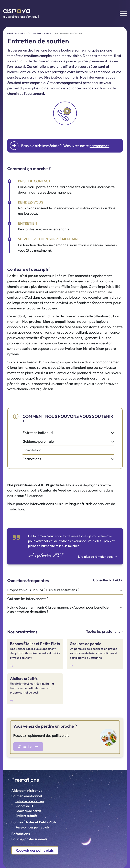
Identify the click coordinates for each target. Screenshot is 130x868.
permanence (99, 146)
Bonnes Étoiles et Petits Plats (34, 822)
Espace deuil (24, 806)
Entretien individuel (38, 433)
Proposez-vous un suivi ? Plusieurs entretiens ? (43, 590)
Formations (21, 834)
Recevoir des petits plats (32, 827)
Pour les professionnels (29, 839)
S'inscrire (28, 746)
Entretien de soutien (30, 801)
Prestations (25, 780)
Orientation (32, 450)
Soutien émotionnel (27, 796)
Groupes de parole (29, 811)
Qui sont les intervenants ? (28, 599)
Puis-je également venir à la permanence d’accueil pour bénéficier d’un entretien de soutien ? (59, 609)
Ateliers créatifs (26, 816)
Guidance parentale (38, 441)
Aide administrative (27, 791)
